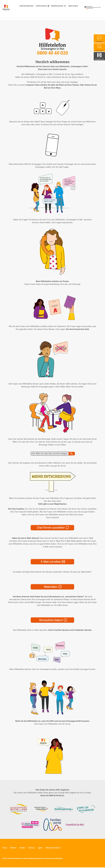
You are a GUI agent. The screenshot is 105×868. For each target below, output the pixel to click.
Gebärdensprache (57, 6)
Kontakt (22, 848)
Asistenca (31, 848)
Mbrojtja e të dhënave (53, 848)
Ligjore (40, 848)
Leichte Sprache (41, 6)
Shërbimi (13, 848)
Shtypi (5, 848)
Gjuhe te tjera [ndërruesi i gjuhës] (74, 6)
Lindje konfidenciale (26, 6)
